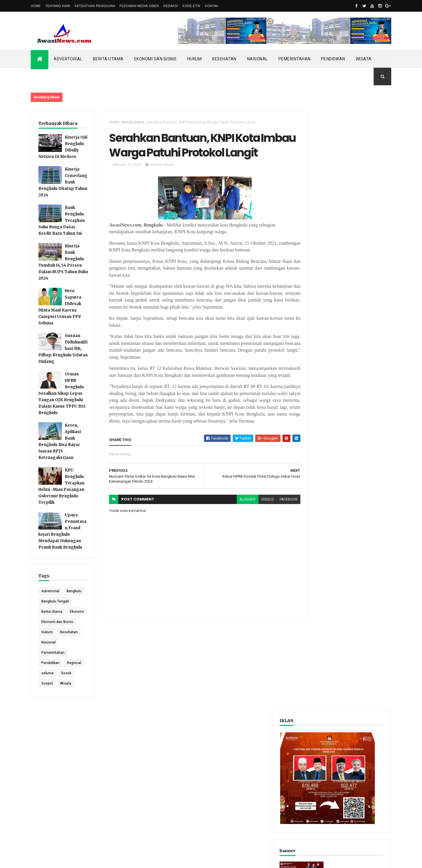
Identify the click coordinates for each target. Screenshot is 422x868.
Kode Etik (192, 6)
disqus (257, 524)
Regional (74, 690)
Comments (369, 306)
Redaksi (171, 6)
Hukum (195, 59)
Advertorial (68, 59)
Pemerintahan (295, 59)
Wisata (364, 59)
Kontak (212, 6)
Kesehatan (224, 59)
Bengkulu (49, 608)
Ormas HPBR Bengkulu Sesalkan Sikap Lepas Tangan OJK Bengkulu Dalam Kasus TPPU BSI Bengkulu (62, 400)
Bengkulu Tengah (55, 618)
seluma (47, 700)
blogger (237, 524)
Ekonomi (48, 639)
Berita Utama (108, 59)
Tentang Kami (58, 6)
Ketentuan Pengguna (95, 6)
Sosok (66, 700)
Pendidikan (333, 59)
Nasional (257, 59)
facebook (278, 524)
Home (36, 6)
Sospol (47, 710)
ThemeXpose (61, 860)
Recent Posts (325, 306)
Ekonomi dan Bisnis (155, 59)
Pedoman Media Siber (139, 6)
